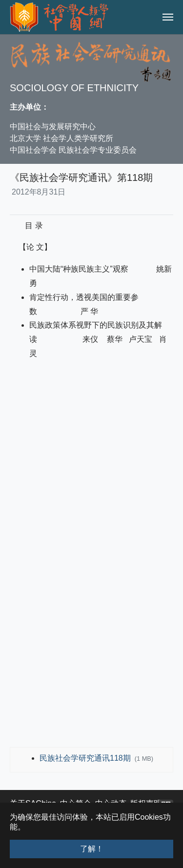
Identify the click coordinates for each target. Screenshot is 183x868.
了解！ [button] (92, 849)
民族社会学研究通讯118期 (86, 758)
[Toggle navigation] (168, 17)
